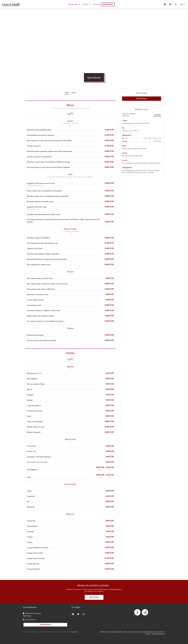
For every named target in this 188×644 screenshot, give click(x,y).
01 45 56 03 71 (31, 620)
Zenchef (74, 632)
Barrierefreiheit (159, 634)
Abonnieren (94, 597)
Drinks (74, 93)
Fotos (87, 4)
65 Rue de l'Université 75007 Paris (129, 115)
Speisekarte (74, 4)
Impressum (105, 632)
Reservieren (108, 4)
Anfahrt (157, 115)
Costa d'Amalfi (11, 4)
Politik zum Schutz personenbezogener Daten (147, 632)
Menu (67, 93)
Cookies (149, 634)
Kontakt (97, 4)
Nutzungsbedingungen (119, 632)
